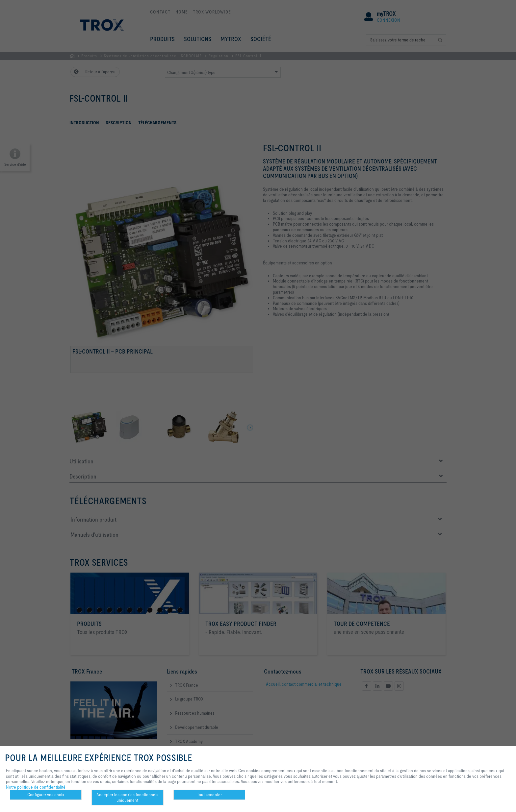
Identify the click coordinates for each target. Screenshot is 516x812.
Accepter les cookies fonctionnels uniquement (127, 797)
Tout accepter (209, 795)
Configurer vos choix (46, 795)
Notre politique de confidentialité (36, 787)
